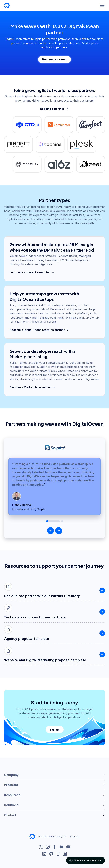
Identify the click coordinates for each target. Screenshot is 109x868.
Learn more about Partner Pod (32, 272)
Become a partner (54, 59)
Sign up (55, 730)
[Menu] (102, 5)
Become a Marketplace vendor (33, 387)
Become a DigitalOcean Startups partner (39, 330)
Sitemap (75, 836)
